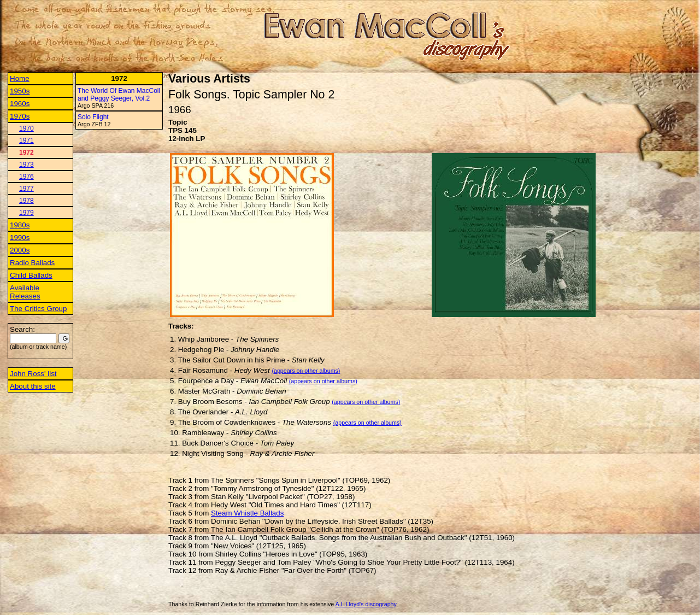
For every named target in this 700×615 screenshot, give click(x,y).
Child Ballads (31, 275)
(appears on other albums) (306, 371)
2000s (20, 250)
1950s (20, 91)
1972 (27, 153)
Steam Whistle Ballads (247, 513)
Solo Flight (93, 117)
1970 (27, 128)
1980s (20, 225)
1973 (27, 165)
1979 (27, 213)
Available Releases (25, 292)
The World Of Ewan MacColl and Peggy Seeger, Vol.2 (119, 95)
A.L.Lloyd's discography (366, 604)
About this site (33, 386)
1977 (27, 189)
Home (20, 78)
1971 (27, 140)
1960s (20, 104)
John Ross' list (33, 374)
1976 (27, 177)
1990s (20, 238)
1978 (27, 201)
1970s (20, 116)
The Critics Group (38, 309)
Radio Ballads (32, 263)
